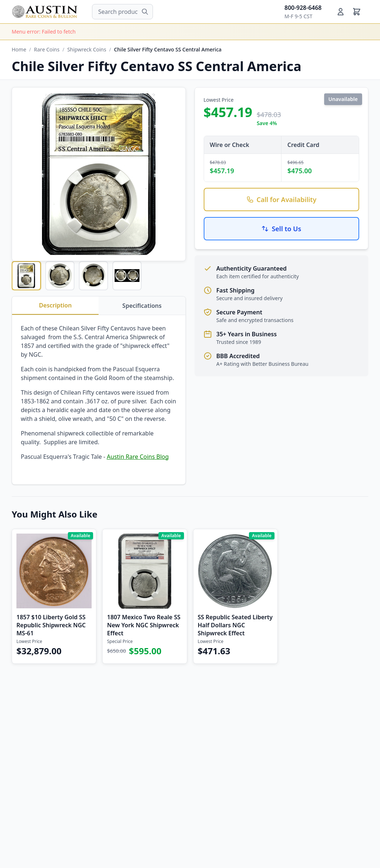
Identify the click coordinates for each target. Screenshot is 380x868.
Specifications (142, 306)
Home (19, 49)
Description (55, 305)
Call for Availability (281, 199)
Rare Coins (47, 49)
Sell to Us (281, 229)
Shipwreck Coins (87, 49)
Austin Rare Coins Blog (138, 457)
